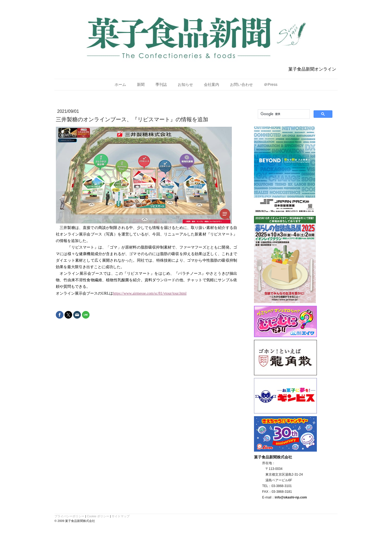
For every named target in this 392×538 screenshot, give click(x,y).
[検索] (283, 114)
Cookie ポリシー (98, 516)
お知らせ (185, 84)
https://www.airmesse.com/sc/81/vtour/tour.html (150, 293)
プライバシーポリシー (69, 516)
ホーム (120, 84)
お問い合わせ (241, 84)
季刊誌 (161, 84)
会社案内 (212, 84)
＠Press (271, 84)
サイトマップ (121, 516)
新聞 (141, 84)
